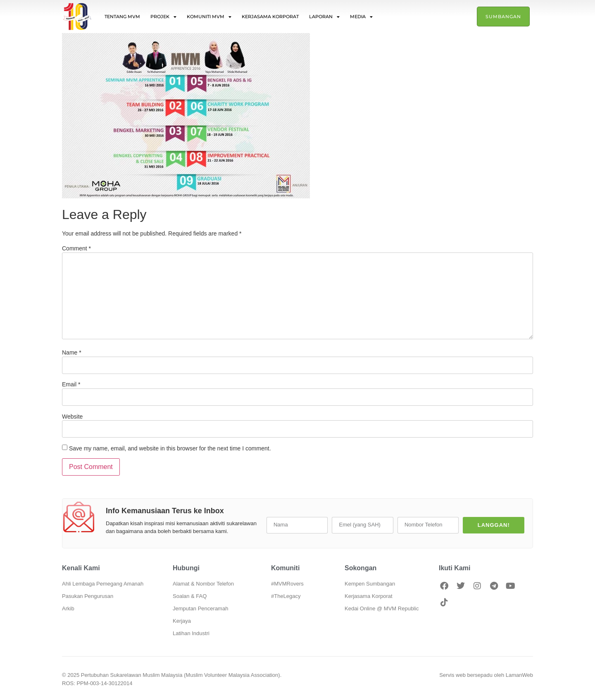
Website (72, 417)
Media (361, 17)
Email (71, 384)
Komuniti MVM (209, 17)
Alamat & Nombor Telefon (203, 584)
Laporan (324, 17)
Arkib (68, 608)
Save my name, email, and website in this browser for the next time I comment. (170, 448)
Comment (76, 248)
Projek (163, 17)
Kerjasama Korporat (270, 17)
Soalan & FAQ (190, 596)
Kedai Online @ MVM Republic (382, 608)
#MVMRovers (287, 584)
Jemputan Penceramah (200, 608)
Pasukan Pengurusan (88, 596)
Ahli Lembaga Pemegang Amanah (103, 584)
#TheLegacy (286, 596)
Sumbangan (503, 17)
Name (72, 352)
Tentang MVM (122, 17)
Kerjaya (182, 621)
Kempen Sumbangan (370, 584)
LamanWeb (519, 675)
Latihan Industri (191, 633)
